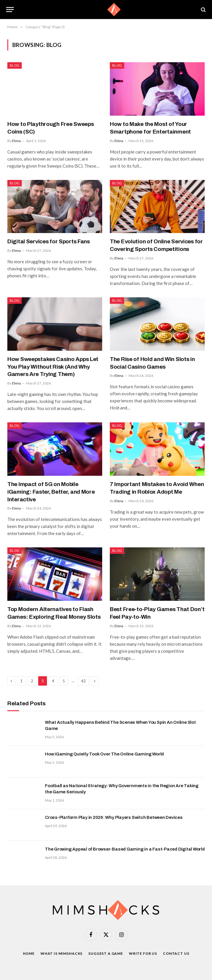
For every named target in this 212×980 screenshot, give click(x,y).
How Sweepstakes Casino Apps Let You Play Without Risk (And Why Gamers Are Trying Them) (53, 367)
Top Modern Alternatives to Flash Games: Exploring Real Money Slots (54, 613)
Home (29, 953)
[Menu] (10, 10)
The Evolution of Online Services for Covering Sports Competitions (156, 245)
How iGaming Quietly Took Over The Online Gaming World (104, 754)
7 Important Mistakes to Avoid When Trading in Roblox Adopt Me (157, 488)
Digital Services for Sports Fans (49, 241)
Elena (16, 141)
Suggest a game (106, 953)
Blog (15, 65)
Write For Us (143, 953)
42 (83, 681)
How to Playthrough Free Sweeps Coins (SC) (51, 128)
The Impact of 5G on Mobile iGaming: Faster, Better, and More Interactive (51, 492)
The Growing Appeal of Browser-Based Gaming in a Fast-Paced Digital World (125, 849)
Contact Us (176, 953)
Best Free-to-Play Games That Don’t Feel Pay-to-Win (157, 613)
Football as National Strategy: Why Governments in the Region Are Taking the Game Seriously (122, 789)
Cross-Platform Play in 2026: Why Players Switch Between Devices (114, 817)
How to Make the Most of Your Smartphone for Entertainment (150, 128)
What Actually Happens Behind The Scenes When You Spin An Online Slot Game (120, 725)
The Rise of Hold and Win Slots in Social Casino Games (152, 363)
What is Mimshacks (62, 953)
